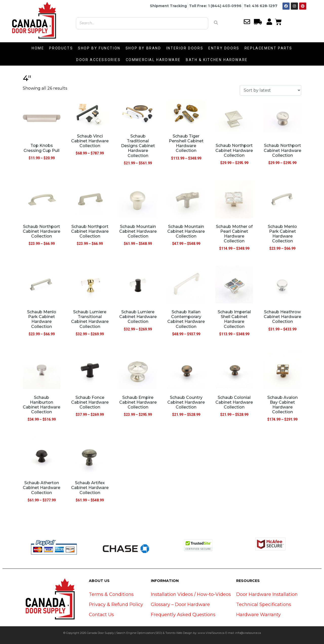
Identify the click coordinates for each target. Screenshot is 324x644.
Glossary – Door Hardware (180, 604)
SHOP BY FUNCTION (99, 48)
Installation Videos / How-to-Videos (191, 594)
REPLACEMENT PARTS (268, 48)
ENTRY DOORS (224, 48)
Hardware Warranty (258, 615)
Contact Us (101, 615)
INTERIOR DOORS (185, 48)
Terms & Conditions (111, 594)
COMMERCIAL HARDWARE (153, 60)
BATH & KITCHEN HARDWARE (217, 60)
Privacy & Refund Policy (116, 604)
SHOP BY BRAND (143, 48)
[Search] (216, 23)
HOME (38, 48)
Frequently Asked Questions (183, 615)
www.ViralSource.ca (211, 633)
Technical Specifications (264, 604)
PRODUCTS (61, 48)
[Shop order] (270, 90)
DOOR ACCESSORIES (98, 60)
